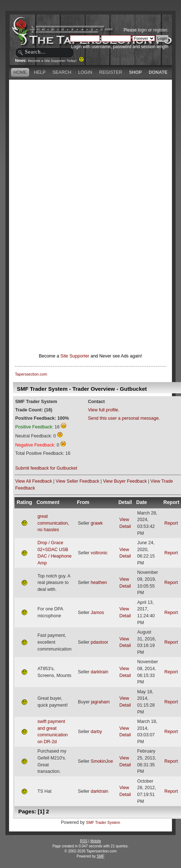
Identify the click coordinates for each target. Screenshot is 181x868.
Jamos (97, 613)
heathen (99, 583)
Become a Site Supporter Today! (56, 61)
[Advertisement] (85, 149)
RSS (84, 841)
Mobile (96, 841)
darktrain (99, 672)
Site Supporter (75, 356)
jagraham (100, 702)
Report (171, 523)
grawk (96, 523)
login (142, 30)
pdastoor (99, 642)
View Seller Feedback (77, 481)
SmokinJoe (102, 761)
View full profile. (104, 410)
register (160, 30)
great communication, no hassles (53, 523)
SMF (100, 856)
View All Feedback (34, 481)
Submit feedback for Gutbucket (46, 468)
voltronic (99, 553)
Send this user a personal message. (124, 418)
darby (96, 732)
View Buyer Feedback (125, 481)
